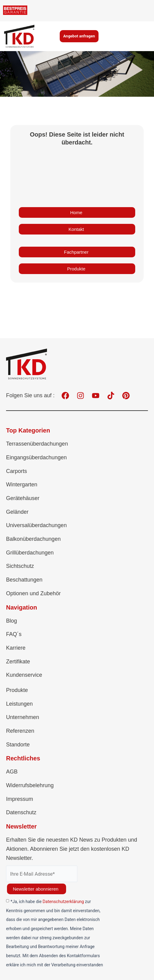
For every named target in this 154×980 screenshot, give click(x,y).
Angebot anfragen (79, 36)
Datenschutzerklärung (63, 902)
